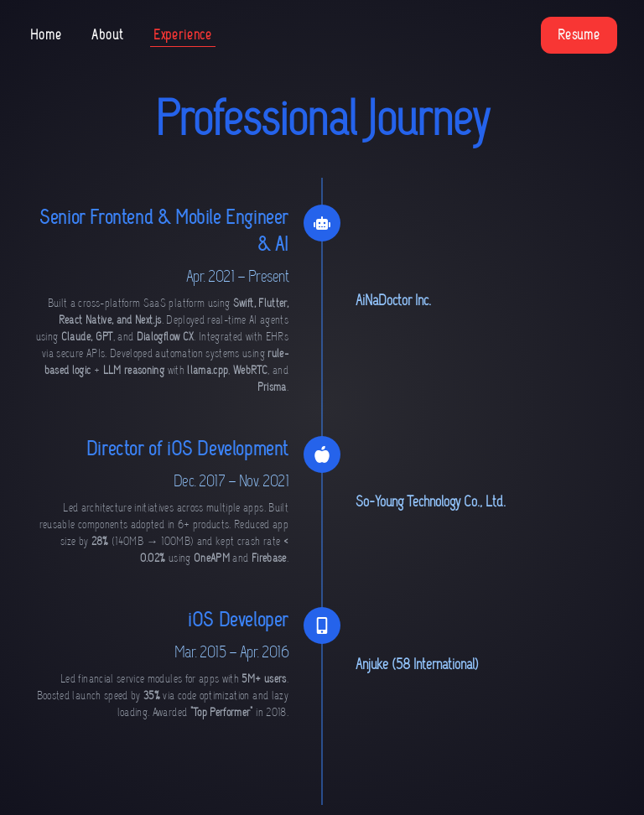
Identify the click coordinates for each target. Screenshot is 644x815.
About (107, 35)
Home (46, 35)
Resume (579, 35)
